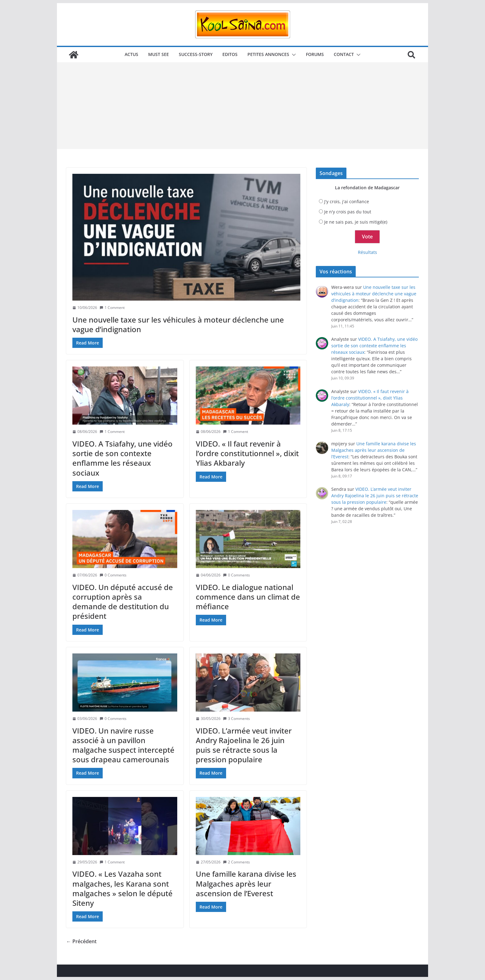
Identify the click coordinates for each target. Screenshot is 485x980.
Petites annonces (268, 54)
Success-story (196, 54)
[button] (293, 55)
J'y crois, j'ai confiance (347, 201)
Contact (344, 54)
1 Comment (112, 308)
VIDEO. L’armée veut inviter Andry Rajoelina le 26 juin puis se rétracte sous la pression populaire (244, 745)
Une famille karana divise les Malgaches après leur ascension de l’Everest (246, 883)
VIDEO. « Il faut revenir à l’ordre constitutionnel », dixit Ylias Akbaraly (247, 453)
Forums (315, 54)
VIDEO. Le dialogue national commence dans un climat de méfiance (248, 597)
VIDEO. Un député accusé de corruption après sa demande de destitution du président (123, 602)
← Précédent (81, 941)
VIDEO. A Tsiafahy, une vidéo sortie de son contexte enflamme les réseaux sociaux (122, 458)
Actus (131, 54)
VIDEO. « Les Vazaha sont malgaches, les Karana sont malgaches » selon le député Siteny (122, 888)
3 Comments (236, 719)
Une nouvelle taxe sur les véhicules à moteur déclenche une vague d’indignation (178, 324)
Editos (230, 54)
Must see (159, 54)
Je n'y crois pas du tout (348, 212)
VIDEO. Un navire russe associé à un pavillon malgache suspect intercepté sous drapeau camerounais (123, 745)
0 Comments (113, 575)
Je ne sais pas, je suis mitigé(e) (356, 222)
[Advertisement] (242, 106)
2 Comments (236, 862)
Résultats (367, 252)
